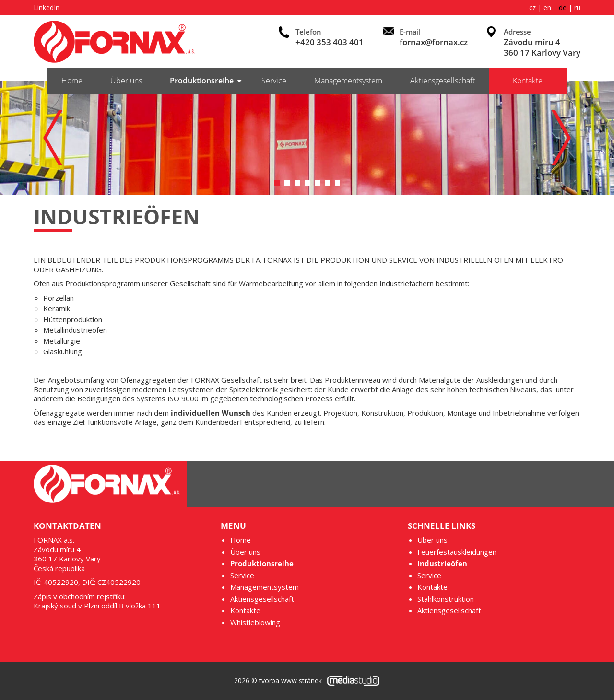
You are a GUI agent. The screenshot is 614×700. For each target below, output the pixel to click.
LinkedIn (47, 8)
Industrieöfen (442, 564)
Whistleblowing (255, 623)
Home (72, 81)
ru (577, 8)
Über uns (126, 81)
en (547, 8)
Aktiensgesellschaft (443, 81)
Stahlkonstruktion (446, 599)
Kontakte (528, 81)
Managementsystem (348, 81)
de (563, 8)
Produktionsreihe (202, 81)
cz (532, 8)
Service (274, 81)
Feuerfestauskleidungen (457, 552)
